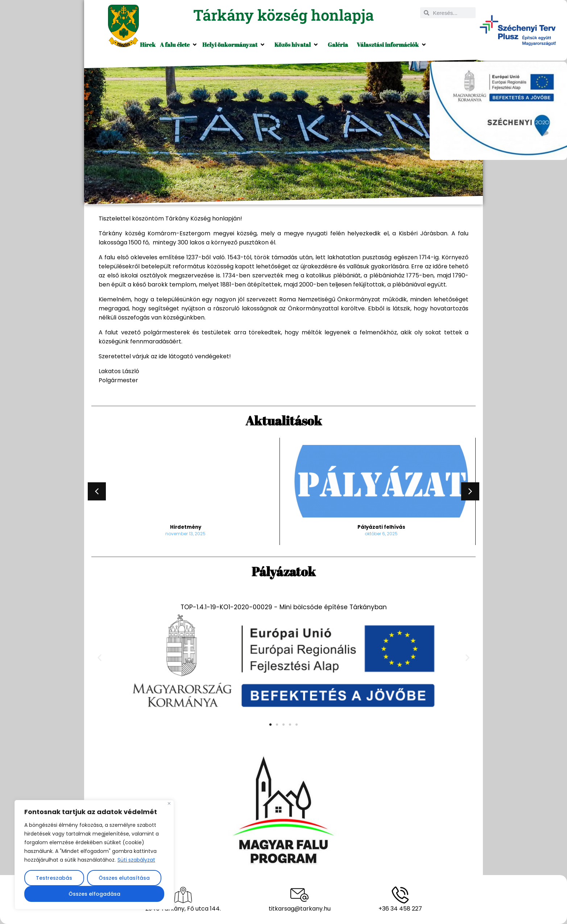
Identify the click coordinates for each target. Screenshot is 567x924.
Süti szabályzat (136, 860)
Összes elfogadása (94, 894)
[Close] (169, 803)
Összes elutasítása (124, 878)
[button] (179, 45)
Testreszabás (54, 878)
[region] (94, 855)
